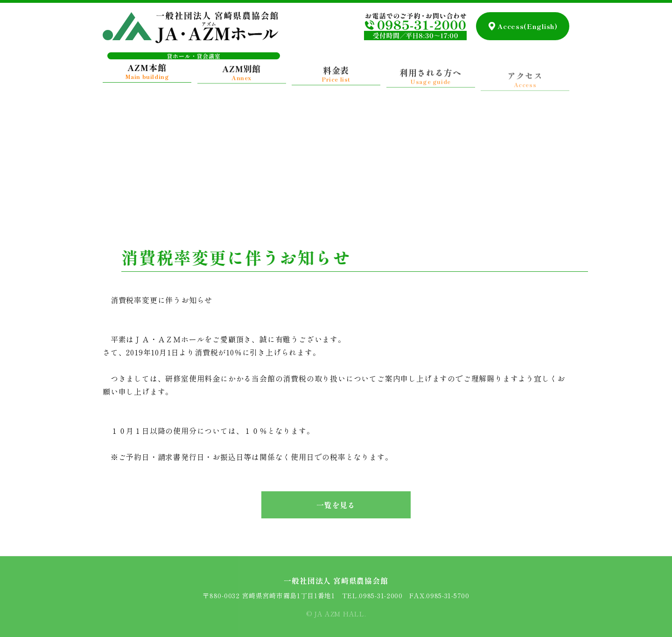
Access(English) (528, 24)
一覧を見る (336, 505)
